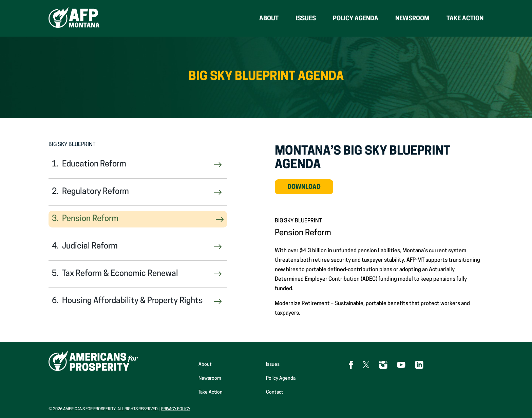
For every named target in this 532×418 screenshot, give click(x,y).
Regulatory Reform (96, 192)
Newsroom (412, 19)
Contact (275, 392)
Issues (306, 19)
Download (310, 189)
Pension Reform (90, 219)
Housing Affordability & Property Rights (132, 301)
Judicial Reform (90, 246)
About (269, 19)
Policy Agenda (356, 19)
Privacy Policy (176, 409)
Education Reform (94, 164)
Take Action (465, 19)
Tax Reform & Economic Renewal (120, 274)
